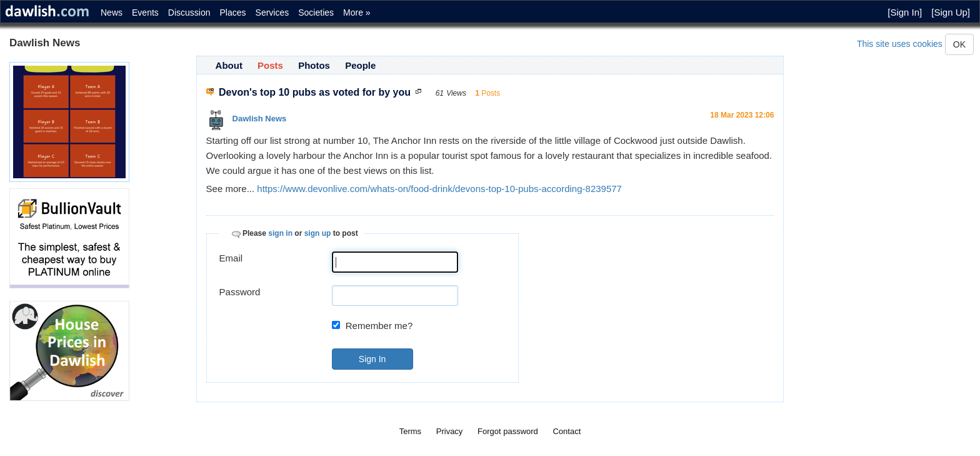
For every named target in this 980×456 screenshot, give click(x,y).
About (229, 65)
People (360, 65)
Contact (567, 431)
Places (233, 13)
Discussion (189, 13)
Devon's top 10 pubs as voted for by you (315, 92)
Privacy (450, 431)
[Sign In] (905, 12)
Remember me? (379, 326)
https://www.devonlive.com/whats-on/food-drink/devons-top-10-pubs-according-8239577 (439, 189)
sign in (280, 233)
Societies (316, 13)
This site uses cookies (900, 44)
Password (240, 292)
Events (145, 13)
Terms (410, 431)
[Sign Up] (951, 12)
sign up (318, 233)
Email (231, 258)
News (112, 13)
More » (357, 13)
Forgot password (508, 431)
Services (272, 13)
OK (959, 44)
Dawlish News (260, 119)
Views (456, 93)
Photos (314, 65)
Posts (270, 65)
